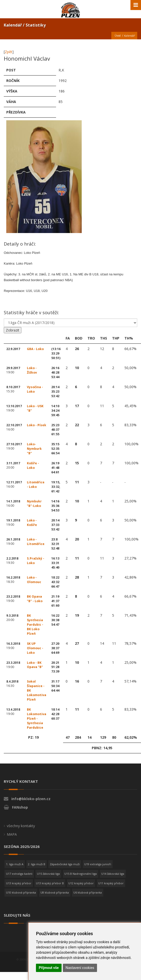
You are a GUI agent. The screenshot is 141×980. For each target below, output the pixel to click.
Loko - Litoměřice (36, 542)
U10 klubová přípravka (21, 892)
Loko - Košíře (32, 523)
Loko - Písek (37, 425)
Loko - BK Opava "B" (35, 665)
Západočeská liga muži (65, 864)
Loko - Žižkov (32, 370)
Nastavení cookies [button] (80, 968)
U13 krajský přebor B (50, 883)
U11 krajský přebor (111, 883)
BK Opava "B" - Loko (35, 599)
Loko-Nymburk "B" (34, 449)
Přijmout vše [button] (49, 968)
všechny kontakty (21, 826)
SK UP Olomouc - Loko (35, 648)
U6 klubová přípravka (88, 892)
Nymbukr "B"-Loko (34, 504)
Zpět (9, 52)
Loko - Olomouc (34, 580)
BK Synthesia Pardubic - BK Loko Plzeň (35, 625)
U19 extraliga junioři (98, 864)
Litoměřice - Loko (36, 484)
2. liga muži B (37, 864)
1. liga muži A (15, 864)
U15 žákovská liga (48, 874)
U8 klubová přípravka (55, 892)
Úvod (118, 36)
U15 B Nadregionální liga (81, 874)
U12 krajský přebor (81, 883)
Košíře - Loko (33, 465)
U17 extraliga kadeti (19, 874)
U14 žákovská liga (113, 874)
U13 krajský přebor (19, 883)
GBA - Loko (35, 349)
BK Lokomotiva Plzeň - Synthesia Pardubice (37, 719)
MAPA (12, 834)
